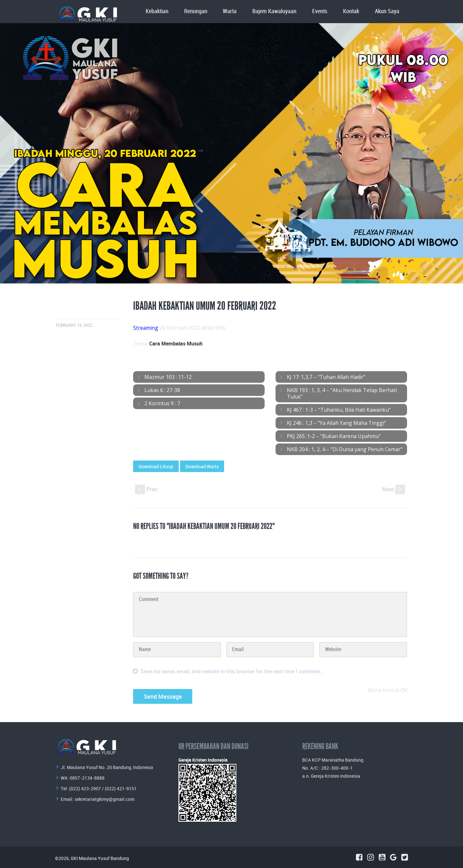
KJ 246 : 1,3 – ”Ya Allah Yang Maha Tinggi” (336, 423)
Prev (146, 489)
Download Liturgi (156, 466)
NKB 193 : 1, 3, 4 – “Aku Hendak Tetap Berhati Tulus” (342, 393)
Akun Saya (387, 11)
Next (394, 489)
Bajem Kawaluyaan (274, 11)
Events (320, 11)
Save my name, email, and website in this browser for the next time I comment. (231, 671)
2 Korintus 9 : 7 (162, 403)
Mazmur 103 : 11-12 (168, 377)
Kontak (351, 11)
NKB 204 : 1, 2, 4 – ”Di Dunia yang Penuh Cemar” (345, 449)
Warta (230, 11)
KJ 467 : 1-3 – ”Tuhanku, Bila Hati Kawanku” (339, 410)
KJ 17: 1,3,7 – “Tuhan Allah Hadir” (326, 377)
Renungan (196, 11)
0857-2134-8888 (87, 778)
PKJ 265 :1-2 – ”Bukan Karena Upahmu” (334, 436)
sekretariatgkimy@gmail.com (104, 799)
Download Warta (202, 466)
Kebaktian (157, 11)
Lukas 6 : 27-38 (162, 390)
